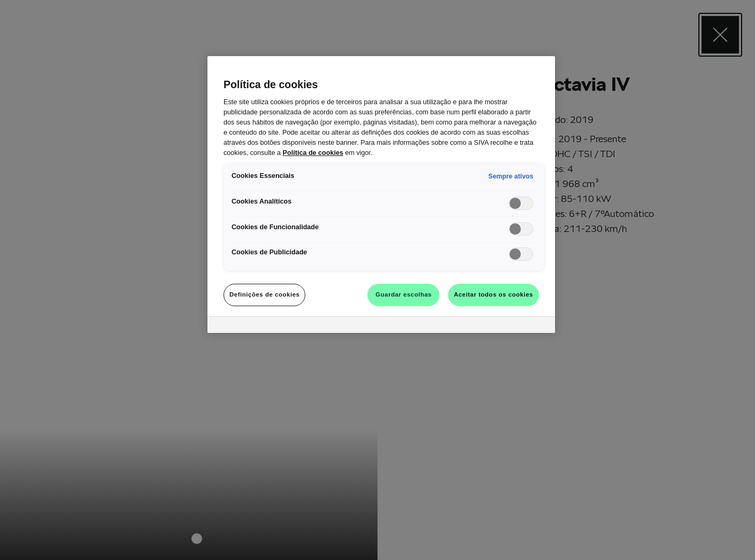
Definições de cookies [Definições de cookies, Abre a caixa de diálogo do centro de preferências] (264, 294)
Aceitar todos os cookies (494, 294)
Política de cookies (313, 153)
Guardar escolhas (403, 294)
